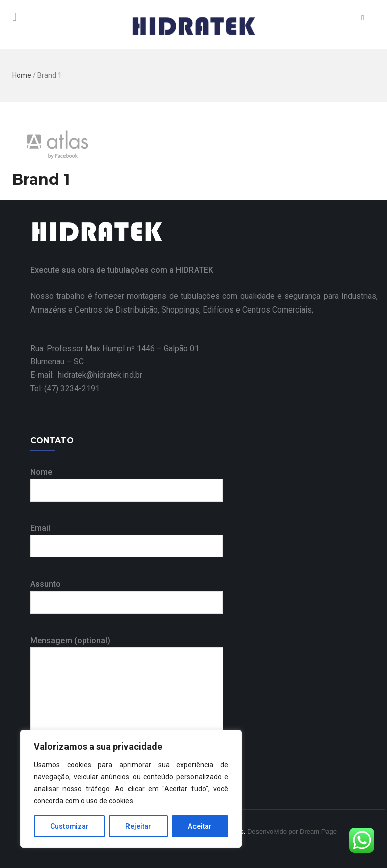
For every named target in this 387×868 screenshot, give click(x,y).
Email (126, 537)
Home (22, 75)
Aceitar (200, 826)
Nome (126, 481)
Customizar (70, 826)
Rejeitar (139, 826)
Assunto (126, 593)
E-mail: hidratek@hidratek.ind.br (86, 375)
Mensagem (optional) (127, 692)
